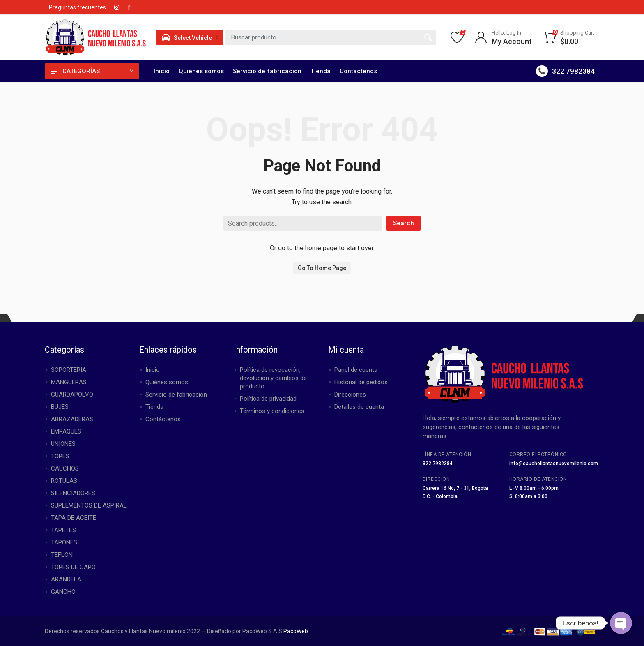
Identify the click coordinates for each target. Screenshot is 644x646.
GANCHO (63, 592)
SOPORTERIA (69, 370)
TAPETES (63, 530)
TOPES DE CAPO (73, 567)
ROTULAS (64, 481)
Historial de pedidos (361, 382)
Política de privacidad (268, 399)
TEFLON (62, 555)
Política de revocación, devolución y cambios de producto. (273, 378)
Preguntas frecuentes (77, 7)
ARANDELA (66, 579)
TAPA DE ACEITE (74, 518)
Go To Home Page (322, 268)
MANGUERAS (69, 382)
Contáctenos (358, 71)
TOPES (60, 456)
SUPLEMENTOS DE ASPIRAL (89, 505)
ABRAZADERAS (72, 419)
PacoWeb (295, 631)
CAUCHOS (65, 468)
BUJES (60, 407)
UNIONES (63, 444)
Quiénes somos (201, 71)
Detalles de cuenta (359, 407)
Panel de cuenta (356, 370)
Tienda (321, 71)
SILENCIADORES (73, 493)
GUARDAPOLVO (72, 395)
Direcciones (350, 395)
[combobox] (331, 37)
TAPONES (64, 542)
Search (404, 223)
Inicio (162, 71)
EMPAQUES (66, 431)
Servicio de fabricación (267, 71)
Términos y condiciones (272, 411)
